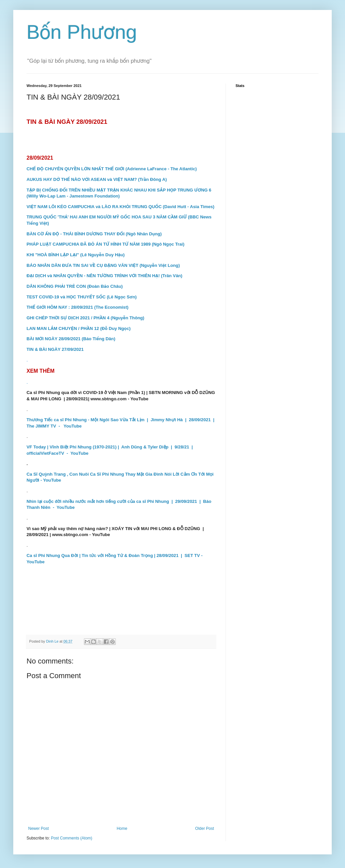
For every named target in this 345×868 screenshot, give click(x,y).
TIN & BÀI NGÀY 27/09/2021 (55, 349)
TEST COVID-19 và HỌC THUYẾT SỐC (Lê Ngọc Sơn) (82, 297)
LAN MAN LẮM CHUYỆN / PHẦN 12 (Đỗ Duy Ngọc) (79, 328)
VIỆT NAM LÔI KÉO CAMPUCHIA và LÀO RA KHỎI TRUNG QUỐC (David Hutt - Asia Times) (120, 207)
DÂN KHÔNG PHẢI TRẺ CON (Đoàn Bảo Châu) (75, 286)
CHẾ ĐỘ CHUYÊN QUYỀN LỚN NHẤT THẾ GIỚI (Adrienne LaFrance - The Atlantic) (112, 169)
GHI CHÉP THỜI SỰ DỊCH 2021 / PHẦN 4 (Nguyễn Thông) (85, 318)
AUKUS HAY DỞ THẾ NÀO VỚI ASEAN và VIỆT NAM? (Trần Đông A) (97, 179)
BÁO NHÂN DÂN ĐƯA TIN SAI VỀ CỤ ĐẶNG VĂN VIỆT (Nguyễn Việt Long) (103, 265)
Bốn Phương (82, 32)
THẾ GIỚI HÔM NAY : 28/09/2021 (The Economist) (77, 307)
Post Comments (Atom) (71, 838)
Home (122, 829)
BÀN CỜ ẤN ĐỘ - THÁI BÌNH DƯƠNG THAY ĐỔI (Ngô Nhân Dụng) (94, 234)
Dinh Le (53, 641)
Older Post (205, 829)
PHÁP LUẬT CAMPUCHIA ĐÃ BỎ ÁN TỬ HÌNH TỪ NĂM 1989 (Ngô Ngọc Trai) (105, 244)
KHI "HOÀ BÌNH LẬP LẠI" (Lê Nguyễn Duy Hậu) (76, 255)
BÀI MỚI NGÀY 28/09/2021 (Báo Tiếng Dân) (71, 339)
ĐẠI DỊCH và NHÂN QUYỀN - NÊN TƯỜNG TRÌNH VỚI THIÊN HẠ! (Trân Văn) (104, 276)
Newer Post (38, 829)
